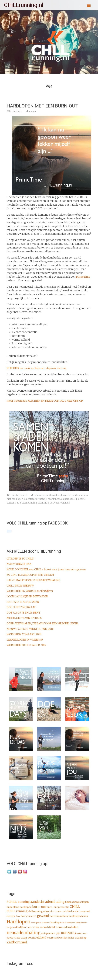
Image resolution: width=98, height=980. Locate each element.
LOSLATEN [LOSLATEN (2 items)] (33, 927)
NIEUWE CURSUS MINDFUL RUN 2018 (30, 629)
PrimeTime (83, 277)
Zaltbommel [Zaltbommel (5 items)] (17, 942)
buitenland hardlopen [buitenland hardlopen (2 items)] (19, 907)
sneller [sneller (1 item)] (79, 933)
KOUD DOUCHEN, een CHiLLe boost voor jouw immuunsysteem (46, 569)
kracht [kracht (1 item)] (84, 923)
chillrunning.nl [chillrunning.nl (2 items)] (37, 911)
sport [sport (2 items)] (10, 938)
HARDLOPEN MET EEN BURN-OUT (42, 106)
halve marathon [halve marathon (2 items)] (59, 916)
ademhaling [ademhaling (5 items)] (55, 902)
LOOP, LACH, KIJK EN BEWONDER (27, 596)
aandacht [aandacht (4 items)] (37, 902)
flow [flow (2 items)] (23, 916)
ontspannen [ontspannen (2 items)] (48, 933)
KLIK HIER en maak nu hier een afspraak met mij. (37, 368)
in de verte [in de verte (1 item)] (67, 923)
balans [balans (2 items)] (69, 902)
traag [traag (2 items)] (24, 938)
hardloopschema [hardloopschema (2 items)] (78, 916)
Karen (32, 111)
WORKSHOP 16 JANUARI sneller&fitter (30, 591)
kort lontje (41, 499)
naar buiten (54, 499)
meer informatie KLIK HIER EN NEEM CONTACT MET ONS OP (45, 401)
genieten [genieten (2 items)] (31, 916)
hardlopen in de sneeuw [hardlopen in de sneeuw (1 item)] (41, 923)
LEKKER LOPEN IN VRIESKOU (25, 640)
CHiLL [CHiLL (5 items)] (75, 907)
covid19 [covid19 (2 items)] (66, 911)
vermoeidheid (62, 503)
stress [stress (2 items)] (17, 938)
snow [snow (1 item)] (84, 933)
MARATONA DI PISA (19, 564)
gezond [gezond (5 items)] (43, 916)
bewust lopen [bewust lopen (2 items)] (81, 902)
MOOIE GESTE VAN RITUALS (24, 618)
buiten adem (53, 495)
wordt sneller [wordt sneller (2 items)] (67, 938)
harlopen (78, 495)
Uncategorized (19, 495)
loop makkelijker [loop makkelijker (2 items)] (16, 927)
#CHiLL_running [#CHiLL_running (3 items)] (18, 902)
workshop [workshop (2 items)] (81, 938)
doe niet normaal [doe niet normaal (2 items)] (80, 911)
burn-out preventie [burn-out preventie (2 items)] (58, 907)
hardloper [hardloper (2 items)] (56, 923)
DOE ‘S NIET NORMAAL (21, 607)
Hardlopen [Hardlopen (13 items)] (19, 922)
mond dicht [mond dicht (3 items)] (47, 927)
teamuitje (43, 503)
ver (52, 503)
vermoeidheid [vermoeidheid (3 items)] (37, 938)
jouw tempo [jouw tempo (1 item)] (76, 923)
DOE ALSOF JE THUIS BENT (24, 613)
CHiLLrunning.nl (24, 5)
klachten (29, 499)
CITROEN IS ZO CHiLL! (20, 559)
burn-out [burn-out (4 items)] (39, 907)
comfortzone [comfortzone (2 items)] (54, 911)
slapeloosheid (69, 499)
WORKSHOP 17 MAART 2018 (24, 634)
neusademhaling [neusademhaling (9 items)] (24, 933)
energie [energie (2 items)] (11, 916)
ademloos (40, 495)
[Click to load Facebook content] (9, 531)
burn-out (66, 495)
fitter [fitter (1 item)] (18, 916)
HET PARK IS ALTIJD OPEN (23, 602)
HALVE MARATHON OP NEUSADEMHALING (34, 580)
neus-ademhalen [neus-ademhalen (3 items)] (67, 927)
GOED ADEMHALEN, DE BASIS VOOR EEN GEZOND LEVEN (42, 623)
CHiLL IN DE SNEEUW (20, 586)
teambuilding (29, 503)
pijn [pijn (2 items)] (58, 933)
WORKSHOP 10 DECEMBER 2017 (26, 645)
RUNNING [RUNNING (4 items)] (68, 933)
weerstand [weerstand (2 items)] (53, 938)
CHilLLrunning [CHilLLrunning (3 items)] (17, 911)
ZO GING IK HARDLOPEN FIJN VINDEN (30, 575)
